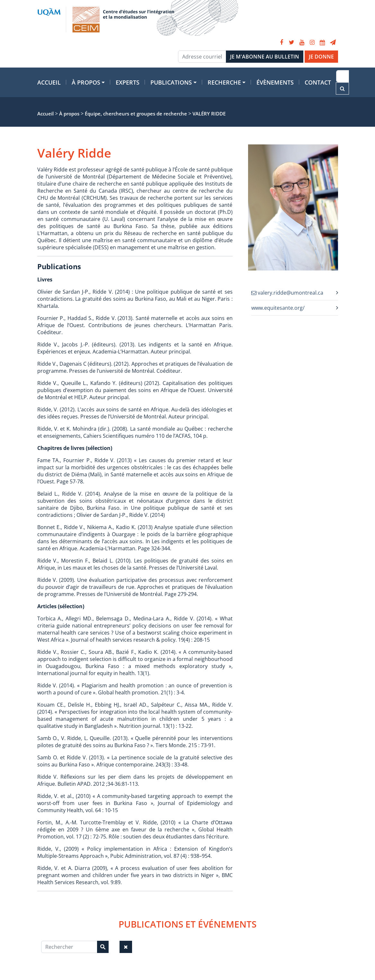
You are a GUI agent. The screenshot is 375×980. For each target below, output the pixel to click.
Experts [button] (128, 82)
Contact (318, 82)
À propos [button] (86, 82)
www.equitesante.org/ (278, 308)
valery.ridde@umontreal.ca (287, 293)
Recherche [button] (224, 82)
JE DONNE (321, 57)
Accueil (49, 82)
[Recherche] (343, 76)
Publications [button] (171, 82)
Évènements (275, 82)
